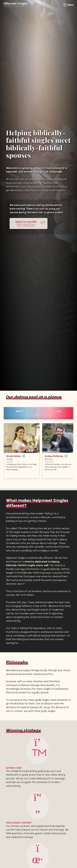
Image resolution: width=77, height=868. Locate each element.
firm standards (35, 187)
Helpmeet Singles (19, 4)
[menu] (68, 5)
